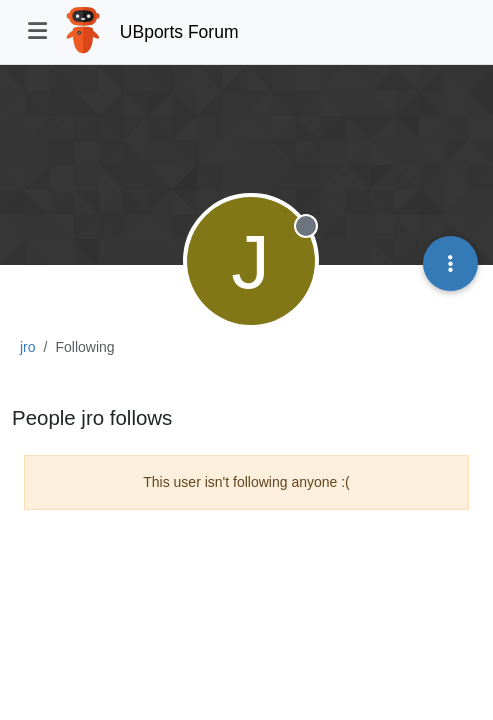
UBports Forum (179, 32)
